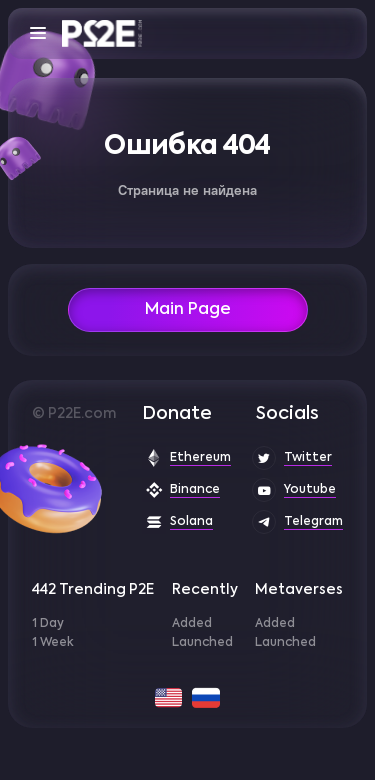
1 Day (48, 624)
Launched (202, 643)
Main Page (188, 310)
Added (192, 624)
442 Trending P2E (93, 590)
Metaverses (299, 590)
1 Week (53, 643)
